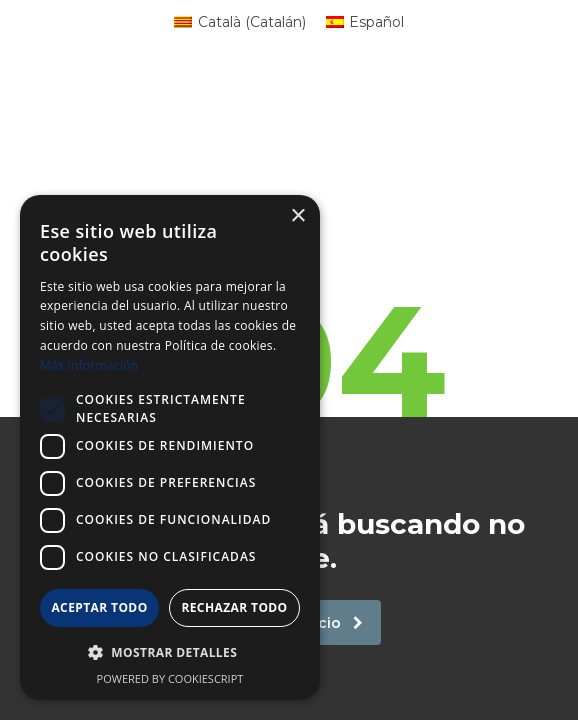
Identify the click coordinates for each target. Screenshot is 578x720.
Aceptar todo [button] (99, 607)
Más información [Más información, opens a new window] (89, 365)
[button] (170, 653)
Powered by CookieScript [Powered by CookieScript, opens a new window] (170, 678)
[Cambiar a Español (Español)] (365, 22)
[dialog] (170, 447)
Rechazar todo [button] (234, 607)
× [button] (297, 216)
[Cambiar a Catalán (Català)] (240, 22)
